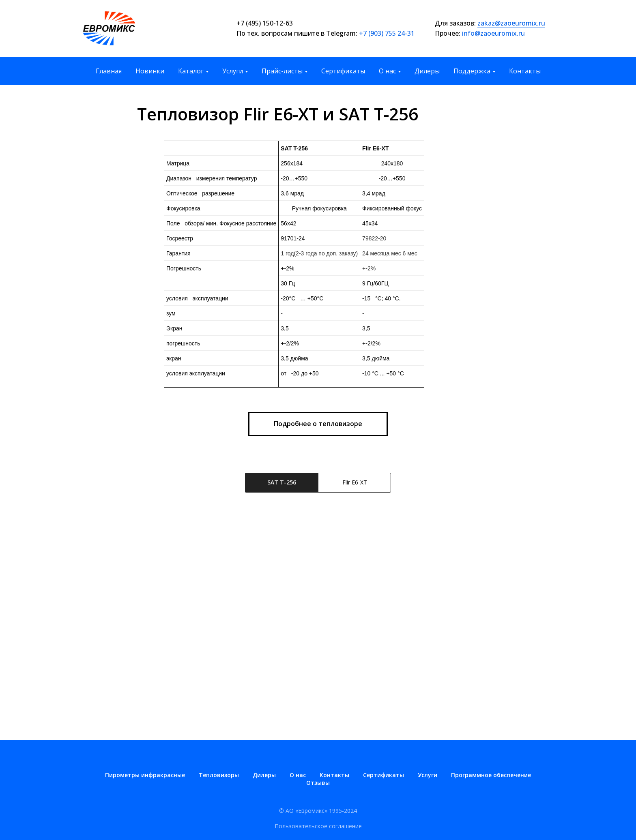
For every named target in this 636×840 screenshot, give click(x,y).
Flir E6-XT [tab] (355, 482)
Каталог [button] (191, 71)
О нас (298, 775)
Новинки (150, 71)
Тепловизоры (219, 775)
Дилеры (427, 71)
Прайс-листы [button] (282, 71)
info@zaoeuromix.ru (493, 33)
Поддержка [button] (472, 71)
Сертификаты (343, 71)
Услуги (428, 775)
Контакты (525, 71)
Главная (109, 71)
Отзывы (318, 783)
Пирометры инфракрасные (145, 775)
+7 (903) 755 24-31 (387, 33)
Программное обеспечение (491, 775)
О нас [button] (387, 71)
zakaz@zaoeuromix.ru (511, 23)
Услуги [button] (233, 71)
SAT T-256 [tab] (282, 482)
